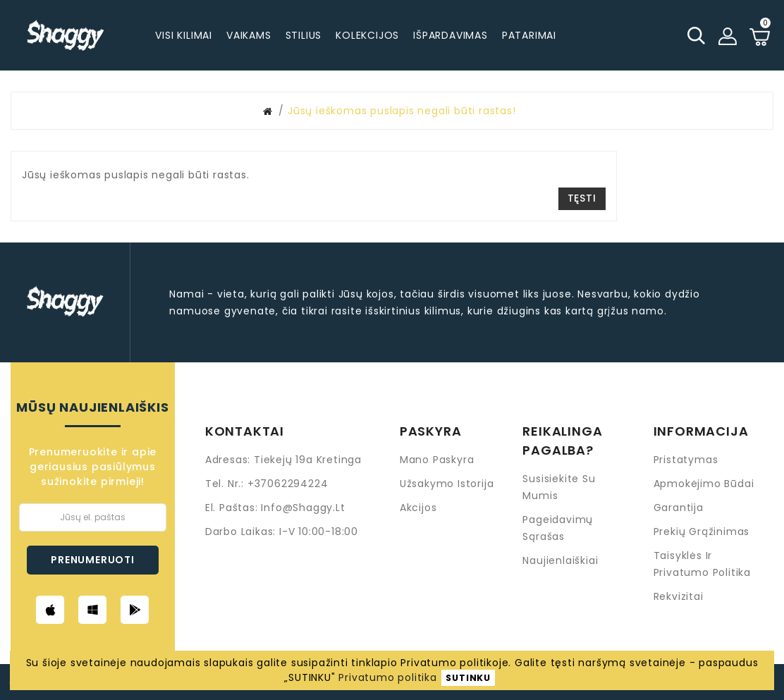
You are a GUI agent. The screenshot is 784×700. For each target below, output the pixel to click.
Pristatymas (686, 460)
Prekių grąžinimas (702, 532)
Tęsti (582, 198)
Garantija (679, 508)
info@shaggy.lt (303, 508)
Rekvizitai (679, 596)
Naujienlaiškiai (560, 560)
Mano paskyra (437, 460)
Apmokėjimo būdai (704, 484)
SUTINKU (468, 678)
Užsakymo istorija (447, 484)
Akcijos (418, 508)
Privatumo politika (387, 677)
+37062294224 (288, 484)
